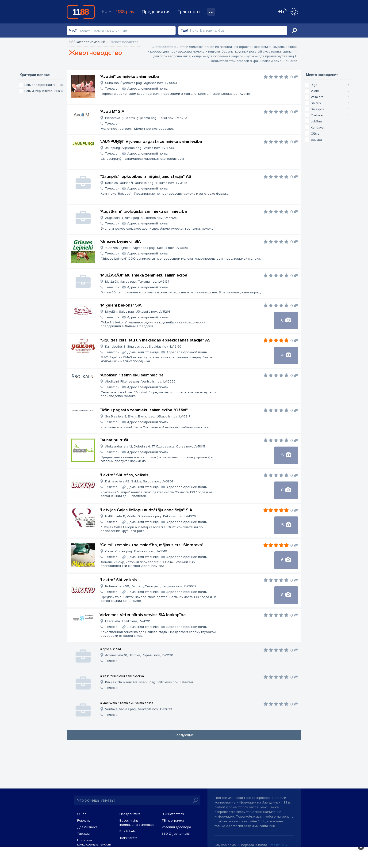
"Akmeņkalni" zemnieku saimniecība (126, 703)
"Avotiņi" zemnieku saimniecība (129, 76)
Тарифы (83, 834)
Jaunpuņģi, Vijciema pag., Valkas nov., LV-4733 (140, 148)
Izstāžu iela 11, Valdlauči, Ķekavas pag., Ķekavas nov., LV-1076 (151, 516)
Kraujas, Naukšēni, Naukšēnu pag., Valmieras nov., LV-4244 (149, 682)
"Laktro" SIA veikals (118, 580)
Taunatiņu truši (114, 440)
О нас (82, 814)
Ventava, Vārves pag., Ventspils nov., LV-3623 (139, 709)
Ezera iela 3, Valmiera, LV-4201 (128, 621)
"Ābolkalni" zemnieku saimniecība (132, 375)
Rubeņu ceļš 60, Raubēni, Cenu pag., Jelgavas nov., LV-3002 (151, 586)
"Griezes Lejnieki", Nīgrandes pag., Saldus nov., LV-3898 (146, 248)
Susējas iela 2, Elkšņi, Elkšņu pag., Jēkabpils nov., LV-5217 (148, 416)
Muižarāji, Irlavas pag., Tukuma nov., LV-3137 (137, 282)
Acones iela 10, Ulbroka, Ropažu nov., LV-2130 (139, 655)
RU (106, 11)
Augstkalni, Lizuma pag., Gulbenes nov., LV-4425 (141, 218)
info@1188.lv (279, 845)
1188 (81, 12)
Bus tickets (128, 831)
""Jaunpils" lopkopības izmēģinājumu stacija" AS (145, 176)
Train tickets (128, 838)
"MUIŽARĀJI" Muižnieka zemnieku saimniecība (143, 275)
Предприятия (156, 12)
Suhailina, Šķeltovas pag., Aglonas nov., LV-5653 (141, 83)
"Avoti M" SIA (112, 111)
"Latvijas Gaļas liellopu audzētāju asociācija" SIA (146, 510)
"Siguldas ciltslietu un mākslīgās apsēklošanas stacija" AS (155, 340)
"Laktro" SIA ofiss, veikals (124, 475)
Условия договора (176, 827)
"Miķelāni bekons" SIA (121, 305)
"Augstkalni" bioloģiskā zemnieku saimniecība (143, 211)
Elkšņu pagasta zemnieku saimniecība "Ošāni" (144, 410)
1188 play (125, 12)
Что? (73, 30)
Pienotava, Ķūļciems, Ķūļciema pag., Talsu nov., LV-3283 (146, 118)
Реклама (84, 821)
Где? (184, 30)
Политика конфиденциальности (94, 842)
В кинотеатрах (173, 814)
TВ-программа (173, 821)
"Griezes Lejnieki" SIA (120, 241)
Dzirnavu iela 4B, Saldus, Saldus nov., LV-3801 (139, 481)
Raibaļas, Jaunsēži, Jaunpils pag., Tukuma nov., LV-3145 (146, 183)
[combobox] (121, 30)
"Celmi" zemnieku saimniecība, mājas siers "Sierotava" (151, 545)
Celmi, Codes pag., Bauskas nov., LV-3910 (136, 551)
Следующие (184, 735)
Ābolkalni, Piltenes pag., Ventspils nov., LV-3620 (140, 381)
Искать (294, 30)
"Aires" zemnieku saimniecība (122, 676)
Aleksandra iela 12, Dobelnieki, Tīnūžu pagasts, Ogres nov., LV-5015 (155, 446)
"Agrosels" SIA (110, 649)
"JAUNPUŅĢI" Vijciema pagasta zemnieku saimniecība (151, 141)
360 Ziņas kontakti (176, 834)
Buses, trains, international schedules (137, 823)
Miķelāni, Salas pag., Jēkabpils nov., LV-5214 (138, 312)
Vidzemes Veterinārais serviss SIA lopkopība (143, 615)
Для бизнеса (87, 827)
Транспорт (189, 12)
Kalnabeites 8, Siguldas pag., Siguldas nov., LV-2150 (143, 347)
